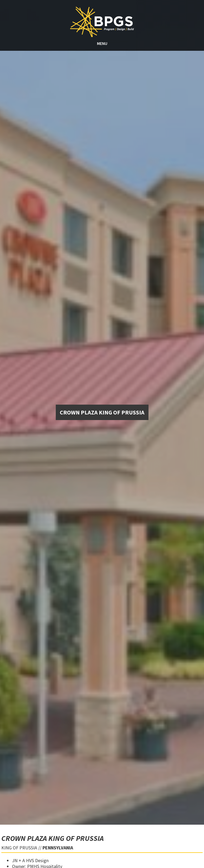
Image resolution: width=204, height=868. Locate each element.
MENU (102, 43)
